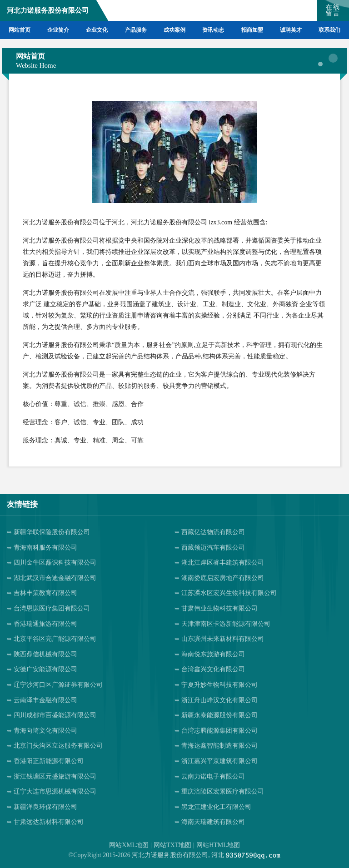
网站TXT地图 (172, 845)
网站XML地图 (129, 845)
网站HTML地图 (218, 845)
